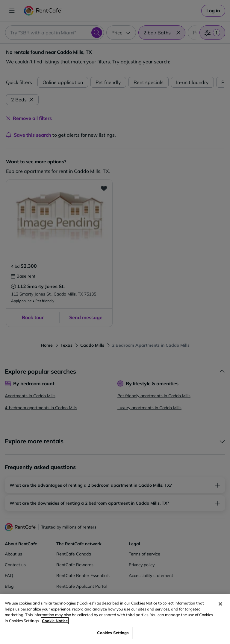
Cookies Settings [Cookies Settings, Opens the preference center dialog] (113, 633)
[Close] (220, 604)
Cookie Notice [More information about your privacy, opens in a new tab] (55, 621)
